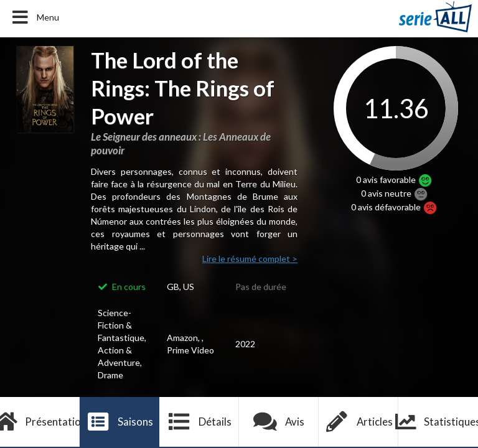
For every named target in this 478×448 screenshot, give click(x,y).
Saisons (120, 422)
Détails (199, 422)
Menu (35, 17)
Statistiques (438, 422)
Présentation (40, 422)
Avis (279, 422)
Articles (358, 422)
